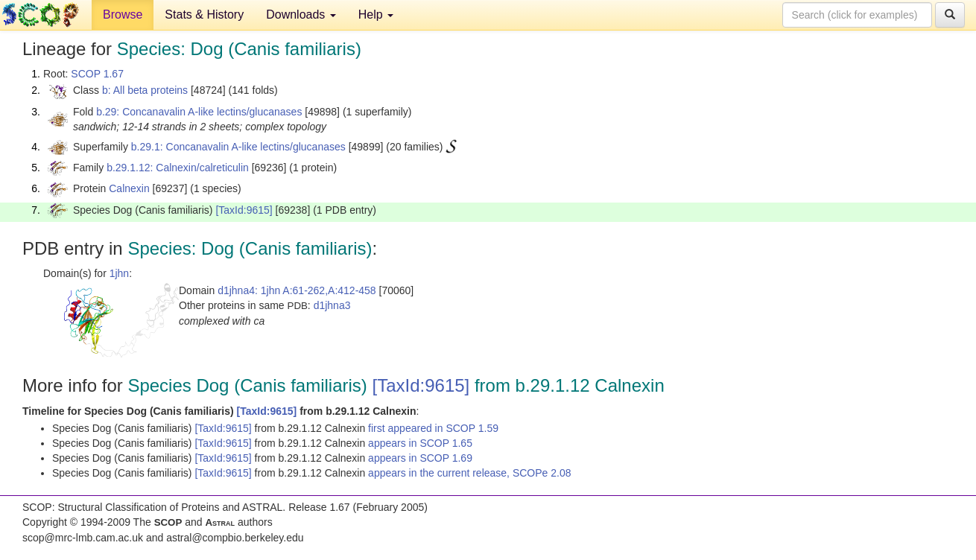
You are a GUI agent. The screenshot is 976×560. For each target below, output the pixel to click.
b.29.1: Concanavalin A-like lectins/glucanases (238, 147)
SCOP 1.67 (97, 74)
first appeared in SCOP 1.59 (433, 428)
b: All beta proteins (145, 90)
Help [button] (376, 15)
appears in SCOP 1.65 (420, 443)
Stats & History (204, 15)
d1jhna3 (332, 305)
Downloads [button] (301, 15)
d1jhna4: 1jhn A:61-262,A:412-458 (297, 290)
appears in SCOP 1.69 (420, 458)
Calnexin (129, 188)
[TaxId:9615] (244, 210)
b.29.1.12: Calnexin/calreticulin (178, 168)
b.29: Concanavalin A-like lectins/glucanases (199, 112)
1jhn (119, 273)
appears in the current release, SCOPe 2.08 (469, 473)
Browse (123, 15)
